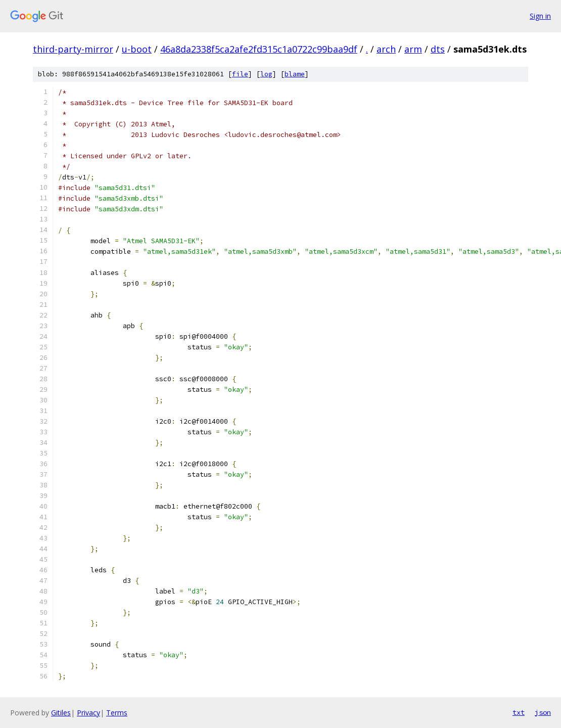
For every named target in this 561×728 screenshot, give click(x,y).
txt (519, 712)
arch (386, 49)
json (543, 712)
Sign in (540, 16)
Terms (117, 713)
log (266, 74)
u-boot (137, 49)
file (240, 74)
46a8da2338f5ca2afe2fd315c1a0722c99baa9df (259, 49)
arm (413, 49)
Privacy (88, 713)
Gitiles (61, 713)
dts (438, 49)
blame (295, 74)
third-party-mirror (73, 49)
